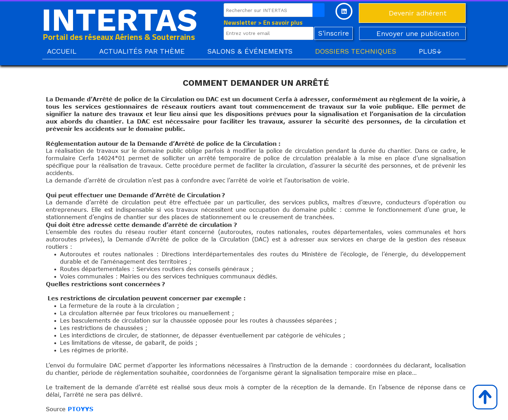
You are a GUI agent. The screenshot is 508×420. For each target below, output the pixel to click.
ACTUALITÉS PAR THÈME (142, 51)
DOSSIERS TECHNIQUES (356, 51)
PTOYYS (80, 409)
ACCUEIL (62, 51)
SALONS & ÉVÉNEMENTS (250, 51)
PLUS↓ (430, 51)
